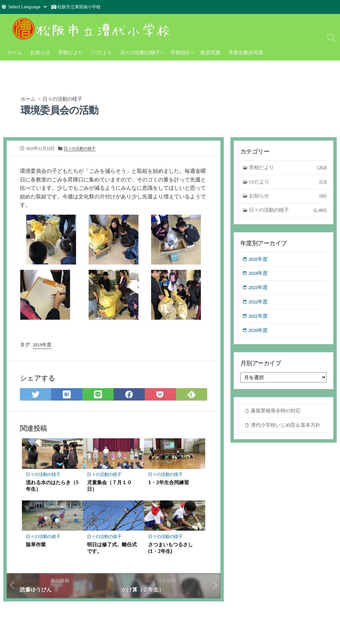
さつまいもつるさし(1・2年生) (170, 548)
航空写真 (211, 52)
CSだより (102, 52)
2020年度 (258, 333)
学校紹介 (180, 52)
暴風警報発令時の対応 (276, 414)
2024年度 (258, 275)
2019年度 (42, 345)
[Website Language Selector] (27, 7)
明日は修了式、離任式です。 (112, 548)
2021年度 (258, 318)
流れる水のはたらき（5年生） (52, 486)
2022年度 (258, 304)
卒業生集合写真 (246, 52)
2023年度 (258, 289)
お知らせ (40, 52)
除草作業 (36, 545)
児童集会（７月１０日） (109, 486)
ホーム (15, 52)
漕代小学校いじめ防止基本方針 (286, 428)
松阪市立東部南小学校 (79, 7)
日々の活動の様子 (140, 52)
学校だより (71, 52)
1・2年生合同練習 (169, 483)
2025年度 (258, 260)
